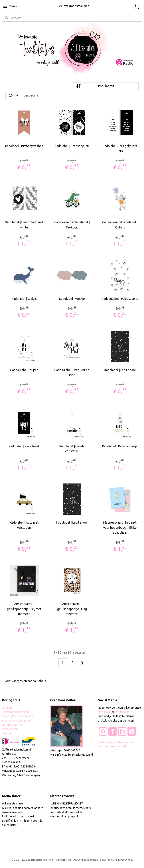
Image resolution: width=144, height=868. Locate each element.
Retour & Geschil (12, 725)
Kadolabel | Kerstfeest (24, 446)
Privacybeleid (10, 729)
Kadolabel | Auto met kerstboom (24, 525)
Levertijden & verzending (18, 716)
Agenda (7, 733)
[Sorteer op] (105, 86)
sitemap (61, 860)
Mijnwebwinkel (124, 860)
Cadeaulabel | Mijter (24, 370)
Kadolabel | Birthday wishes (24, 146)
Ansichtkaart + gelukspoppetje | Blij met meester (24, 609)
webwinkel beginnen (85, 860)
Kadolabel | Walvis (24, 299)
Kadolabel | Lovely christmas (72, 449)
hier (21, 821)
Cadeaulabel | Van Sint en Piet (72, 372)
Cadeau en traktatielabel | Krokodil (72, 225)
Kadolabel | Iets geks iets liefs (120, 148)
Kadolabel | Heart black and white (24, 225)
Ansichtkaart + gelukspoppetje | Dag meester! (72, 609)
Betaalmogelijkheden (16, 712)
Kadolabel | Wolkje (72, 299)
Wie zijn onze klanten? (112, 746)
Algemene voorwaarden (17, 721)
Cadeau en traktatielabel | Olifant (120, 225)
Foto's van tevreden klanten (115, 742)
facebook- (105, 712)
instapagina (122, 712)
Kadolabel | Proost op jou (72, 146)
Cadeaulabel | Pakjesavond (120, 299)
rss (69, 860)
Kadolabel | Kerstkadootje (120, 446)
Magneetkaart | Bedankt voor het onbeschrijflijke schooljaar (120, 528)
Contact (7, 708)
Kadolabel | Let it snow (120, 370)
